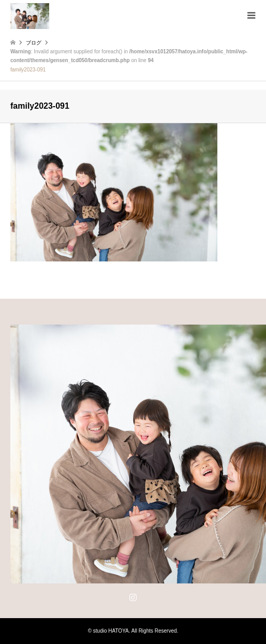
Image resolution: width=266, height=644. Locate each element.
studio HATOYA (111, 631)
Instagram (133, 597)
